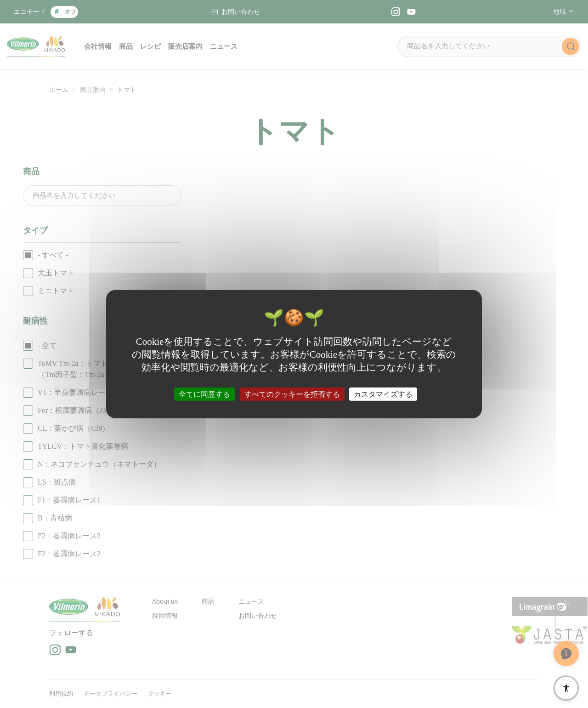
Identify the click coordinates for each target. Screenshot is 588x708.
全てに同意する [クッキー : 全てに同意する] (204, 394)
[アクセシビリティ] (566, 688)
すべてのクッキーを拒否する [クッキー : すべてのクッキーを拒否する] (292, 394)
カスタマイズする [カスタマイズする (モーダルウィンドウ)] (383, 394)
